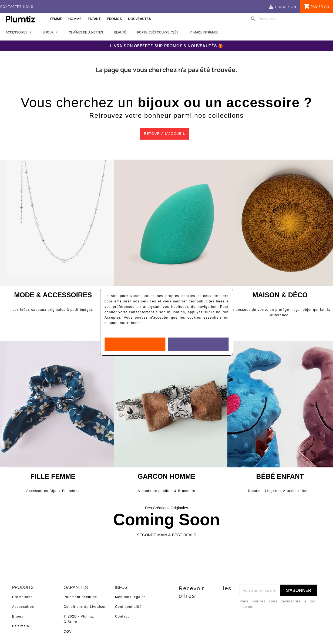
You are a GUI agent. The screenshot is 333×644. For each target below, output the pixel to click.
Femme (56, 19)
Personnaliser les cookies (155, 331)
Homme (75, 19)
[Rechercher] (284, 19)
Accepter (198, 344)
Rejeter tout (135, 344)
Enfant (94, 19)
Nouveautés (139, 19)
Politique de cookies (119, 331)
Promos (114, 19)
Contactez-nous (17, 7)
